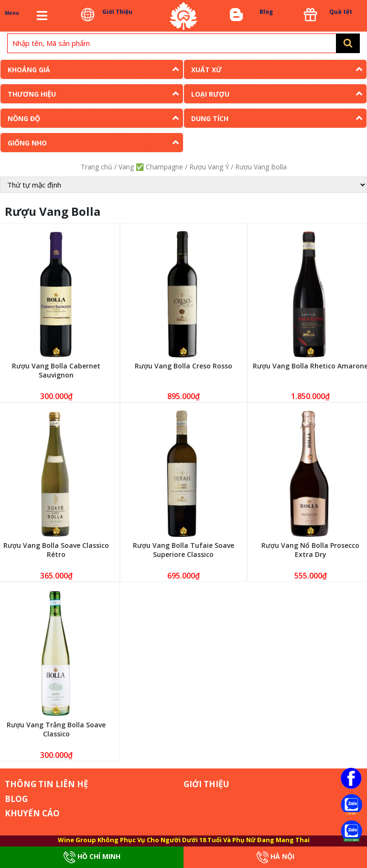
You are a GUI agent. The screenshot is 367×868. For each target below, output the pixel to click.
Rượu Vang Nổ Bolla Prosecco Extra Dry (310, 550)
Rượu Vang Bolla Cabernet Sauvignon (56, 370)
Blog (266, 12)
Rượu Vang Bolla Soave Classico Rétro (56, 550)
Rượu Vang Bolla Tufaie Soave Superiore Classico (183, 550)
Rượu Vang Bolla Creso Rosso (183, 366)
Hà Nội (275, 857)
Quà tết (341, 12)
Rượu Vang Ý (209, 167)
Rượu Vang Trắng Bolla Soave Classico (56, 729)
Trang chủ (97, 167)
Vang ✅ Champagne (151, 167)
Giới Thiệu (117, 12)
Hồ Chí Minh (92, 857)
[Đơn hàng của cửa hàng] (183, 185)
